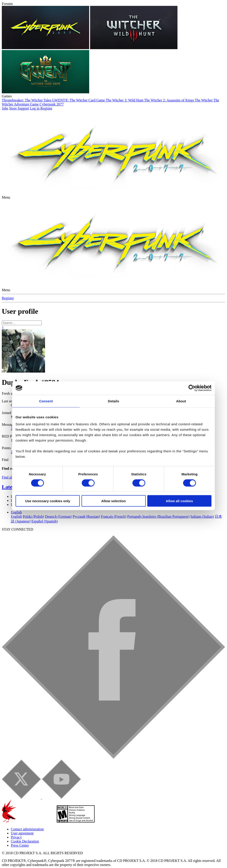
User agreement (22, 821)
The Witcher (204, 88)
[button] (6, 186)
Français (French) (114, 505)
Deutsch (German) (58, 505)
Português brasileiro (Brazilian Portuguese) (158, 505)
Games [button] (7, 84)
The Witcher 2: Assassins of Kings (169, 88)
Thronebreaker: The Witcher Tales (27, 88)
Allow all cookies (179, 489)
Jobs (5, 97)
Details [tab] (113, 389)
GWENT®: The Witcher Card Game (79, 88)
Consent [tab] (46, 389)
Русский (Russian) (86, 505)
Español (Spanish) (45, 510)
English (16, 500)
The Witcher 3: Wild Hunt (125, 88)
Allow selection (113, 489)
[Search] (22, 311)
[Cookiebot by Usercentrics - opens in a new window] (192, 376)
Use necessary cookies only (48, 489)
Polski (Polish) (33, 505)
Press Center (20, 834)
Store (13, 97)
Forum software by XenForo (44, 862)
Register (8, 286)
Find (5, 448)
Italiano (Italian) (202, 505)
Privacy (16, 826)
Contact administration (27, 817)
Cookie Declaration (25, 830)
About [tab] (181, 389)
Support (23, 97)
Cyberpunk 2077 (52, 93)
